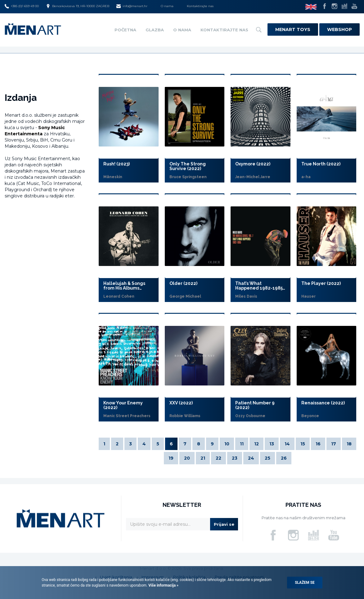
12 (256, 444)
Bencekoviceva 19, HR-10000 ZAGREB (78, 6)
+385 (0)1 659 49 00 (22, 6)
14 (287, 444)
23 (235, 458)
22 (218, 458)
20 (187, 458)
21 (203, 458)
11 (242, 444)
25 (267, 458)
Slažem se (305, 583)
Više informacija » (163, 585)
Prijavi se (224, 524)
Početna (125, 30)
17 (334, 444)
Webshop (339, 29)
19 (171, 458)
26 (284, 458)
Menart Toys (293, 29)
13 (272, 444)
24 (251, 458)
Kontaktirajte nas (200, 6)
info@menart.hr (132, 6)
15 (303, 444)
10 (227, 444)
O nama (167, 6)
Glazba (155, 30)
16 (318, 444)
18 (349, 444)
